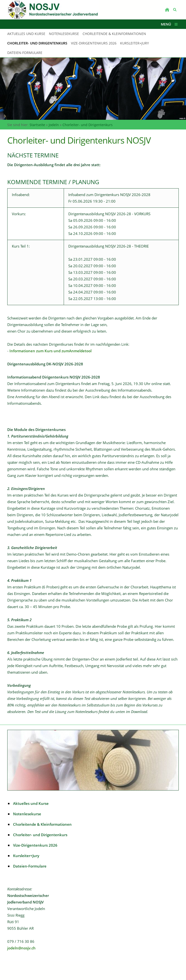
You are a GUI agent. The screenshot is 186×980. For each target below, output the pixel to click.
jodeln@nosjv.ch (21, 948)
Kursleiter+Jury (26, 856)
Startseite (37, 125)
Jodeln (54, 125)
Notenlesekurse (27, 814)
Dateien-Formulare (30, 866)
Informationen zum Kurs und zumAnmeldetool (50, 351)
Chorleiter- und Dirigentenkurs (88, 125)
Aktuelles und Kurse (31, 803)
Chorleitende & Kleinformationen (42, 824)
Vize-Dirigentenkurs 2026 (35, 845)
